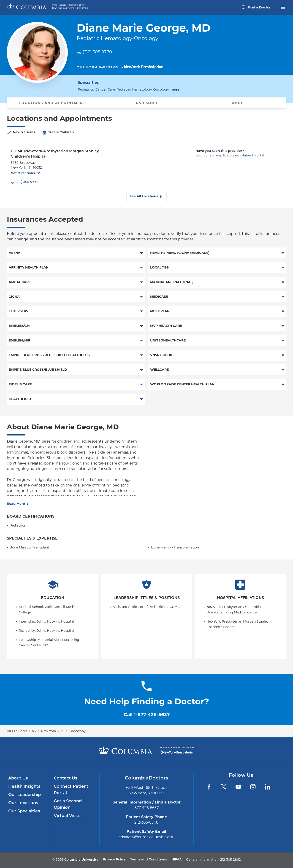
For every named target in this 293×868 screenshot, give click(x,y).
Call (147, 715)
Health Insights (24, 787)
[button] (146, 196)
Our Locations (23, 803)
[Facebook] (209, 787)
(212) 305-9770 (97, 52)
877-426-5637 (146, 808)
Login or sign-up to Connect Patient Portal (230, 155)
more (175, 89)
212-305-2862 (231, 860)
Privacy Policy (114, 860)
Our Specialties (24, 811)
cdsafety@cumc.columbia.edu (146, 837)
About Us (18, 778)
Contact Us (65, 778)
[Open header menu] (283, 7)
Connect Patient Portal (71, 790)
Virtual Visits (67, 816)
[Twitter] (224, 787)
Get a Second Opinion (68, 805)
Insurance (146, 103)
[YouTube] (238, 787)
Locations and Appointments (54, 103)
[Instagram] (253, 787)
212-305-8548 (146, 822)
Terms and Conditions (149, 860)
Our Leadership (24, 795)
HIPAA (176, 860)
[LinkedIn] (268, 787)
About (239, 103)
